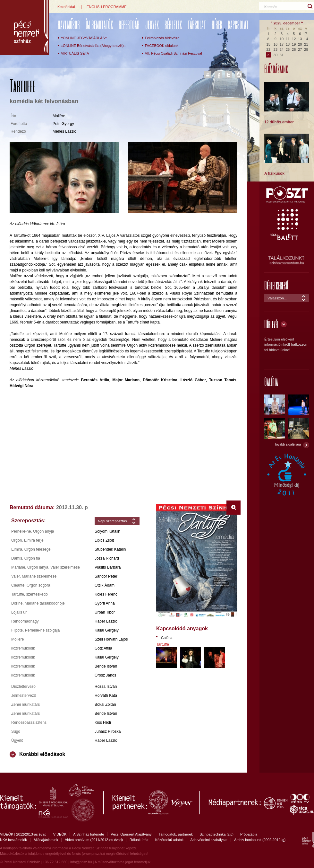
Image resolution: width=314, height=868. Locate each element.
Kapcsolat (238, 25)
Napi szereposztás (112, 521)
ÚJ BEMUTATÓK (99, 25)
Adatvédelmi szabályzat (209, 840)
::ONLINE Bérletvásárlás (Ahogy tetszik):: (93, 46)
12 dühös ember (279, 122)
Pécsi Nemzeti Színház (25, 28)
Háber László (106, 621)
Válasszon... (277, 298)
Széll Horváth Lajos (111, 639)
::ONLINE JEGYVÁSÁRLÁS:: (84, 38)
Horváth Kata (106, 695)
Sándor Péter (106, 576)
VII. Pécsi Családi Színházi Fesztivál (174, 53)
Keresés (271, 7)
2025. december (287, 23)
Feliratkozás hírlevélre (162, 38)
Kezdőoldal (66, 7)
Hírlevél (272, 324)
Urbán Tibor (105, 612)
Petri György (63, 124)
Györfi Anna (105, 603)
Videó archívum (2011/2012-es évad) (94, 840)
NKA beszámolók (13, 840)
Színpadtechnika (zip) (216, 834)
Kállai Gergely (107, 630)
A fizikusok (274, 173)
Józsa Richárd (107, 558)
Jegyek (152, 25)
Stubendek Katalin (110, 549)
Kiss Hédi (103, 722)
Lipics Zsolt (104, 540)
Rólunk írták (139, 840)
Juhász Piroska (108, 731)
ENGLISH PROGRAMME (107, 7)
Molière (59, 116)
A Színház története (89, 834)
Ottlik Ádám (105, 585)
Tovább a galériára (288, 444)
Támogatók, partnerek (176, 834)
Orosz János (105, 675)
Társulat (197, 25)
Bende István (106, 666)
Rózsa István (106, 686)
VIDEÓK (60, 834)
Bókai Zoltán (105, 704)
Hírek (217, 25)
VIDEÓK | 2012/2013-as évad (23, 834)
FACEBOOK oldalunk (162, 46)
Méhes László (64, 131)
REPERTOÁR (129, 25)
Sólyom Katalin (107, 531)
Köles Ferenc (106, 594)
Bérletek (173, 25)
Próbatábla (249, 834)
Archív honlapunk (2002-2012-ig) (260, 840)
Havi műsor (69, 25)
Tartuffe (163, 644)
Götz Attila (103, 648)
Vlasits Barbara (108, 567)
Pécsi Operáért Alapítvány (131, 834)
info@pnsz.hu (81, 862)
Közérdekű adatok (170, 840)
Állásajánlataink (46, 840)
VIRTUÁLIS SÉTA (75, 53)
